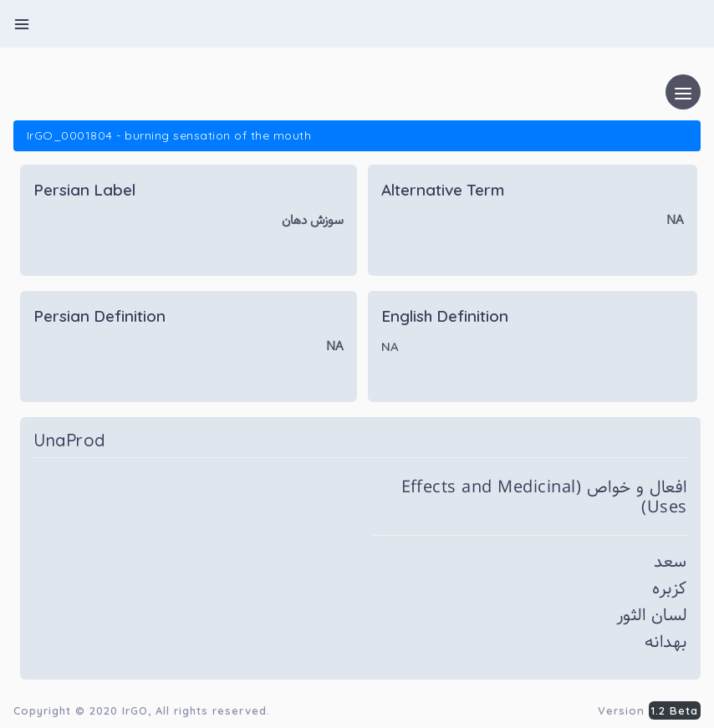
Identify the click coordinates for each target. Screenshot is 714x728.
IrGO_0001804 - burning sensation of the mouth (169, 135)
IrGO (135, 710)
